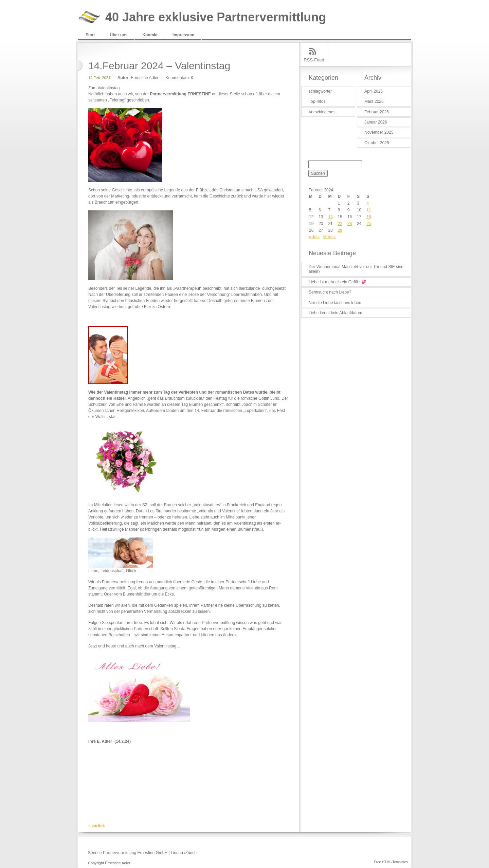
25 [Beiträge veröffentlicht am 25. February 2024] (369, 224)
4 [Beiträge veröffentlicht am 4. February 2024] (368, 203)
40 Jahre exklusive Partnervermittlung (216, 17)
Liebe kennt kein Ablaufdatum (335, 313)
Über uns (119, 35)
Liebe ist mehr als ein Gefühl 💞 (338, 282)
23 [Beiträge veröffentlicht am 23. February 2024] (350, 224)
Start (90, 35)
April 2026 (374, 91)
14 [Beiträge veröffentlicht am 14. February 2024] (330, 217)
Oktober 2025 (377, 143)
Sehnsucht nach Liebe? (330, 292)
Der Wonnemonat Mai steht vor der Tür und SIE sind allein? (356, 269)
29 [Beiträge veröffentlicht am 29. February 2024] (340, 230)
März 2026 (374, 101)
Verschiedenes (322, 112)
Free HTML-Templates (391, 862)
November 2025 (379, 132)
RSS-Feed (314, 60)
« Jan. (314, 237)
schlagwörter (320, 91)
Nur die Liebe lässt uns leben (335, 303)
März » (330, 237)
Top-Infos (317, 101)
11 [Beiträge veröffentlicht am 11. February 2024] (369, 210)
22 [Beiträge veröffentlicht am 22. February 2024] (340, 224)
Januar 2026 (376, 122)
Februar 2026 (377, 112)
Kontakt (150, 35)
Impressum (183, 35)
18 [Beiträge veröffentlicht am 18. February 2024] (369, 217)
